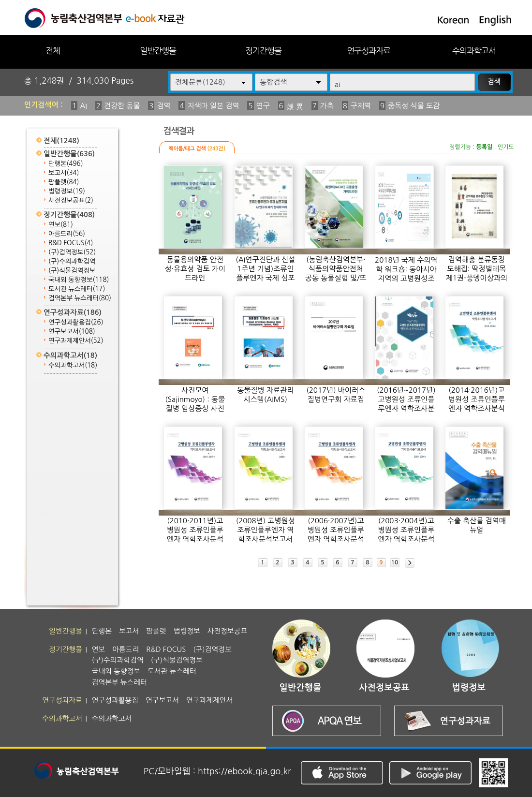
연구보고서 (72, 332)
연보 (61, 225)
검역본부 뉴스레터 (80, 298)
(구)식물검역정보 (72, 271)
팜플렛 (64, 182)
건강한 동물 (122, 106)
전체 (53, 51)
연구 (263, 106)
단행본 (66, 164)
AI (83, 106)
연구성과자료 (369, 51)
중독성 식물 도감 (414, 106)
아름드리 (67, 234)
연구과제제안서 (76, 341)
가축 (327, 106)
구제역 (361, 106)
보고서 (64, 173)
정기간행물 (263, 51)
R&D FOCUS (71, 243)
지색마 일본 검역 (214, 106)
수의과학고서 (474, 51)
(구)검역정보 (72, 252)
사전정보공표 (71, 200)
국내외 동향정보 (79, 280)
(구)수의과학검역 (72, 261)
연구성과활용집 (76, 322)
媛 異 (295, 107)
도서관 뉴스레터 (77, 289)
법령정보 (67, 191)
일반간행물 (158, 51)
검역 (163, 106)
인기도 (506, 147)
